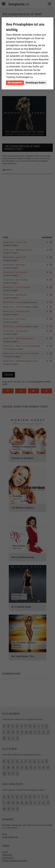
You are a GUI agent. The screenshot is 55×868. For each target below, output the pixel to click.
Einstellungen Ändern (35, 83)
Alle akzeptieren (15, 83)
